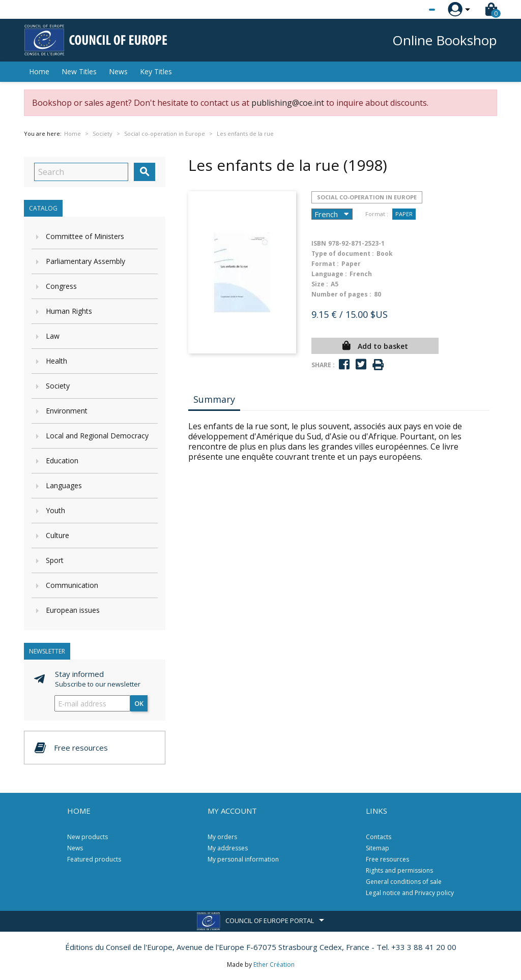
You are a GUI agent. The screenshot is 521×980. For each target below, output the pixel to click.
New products (88, 837)
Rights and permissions (399, 870)
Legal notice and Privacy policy (410, 893)
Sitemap (378, 848)
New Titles (79, 71)
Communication (72, 585)
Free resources (387, 859)
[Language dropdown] (413, 10)
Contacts (379, 837)
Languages (64, 485)
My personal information (243, 859)
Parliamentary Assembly (85, 261)
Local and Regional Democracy (97, 436)
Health (56, 361)
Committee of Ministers (85, 236)
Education (62, 461)
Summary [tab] (214, 399)
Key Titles (156, 71)
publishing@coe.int (288, 103)
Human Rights (69, 311)
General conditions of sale (404, 882)
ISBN (319, 243)
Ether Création (274, 964)
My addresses (228, 848)
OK (139, 703)
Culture (57, 535)
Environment (67, 411)
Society (58, 386)
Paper (404, 214)
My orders (222, 837)
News (118, 71)
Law (53, 336)
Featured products (94, 859)
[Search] (81, 172)
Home (39, 71)
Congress (61, 286)
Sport (55, 560)
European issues (73, 610)
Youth (55, 510)
